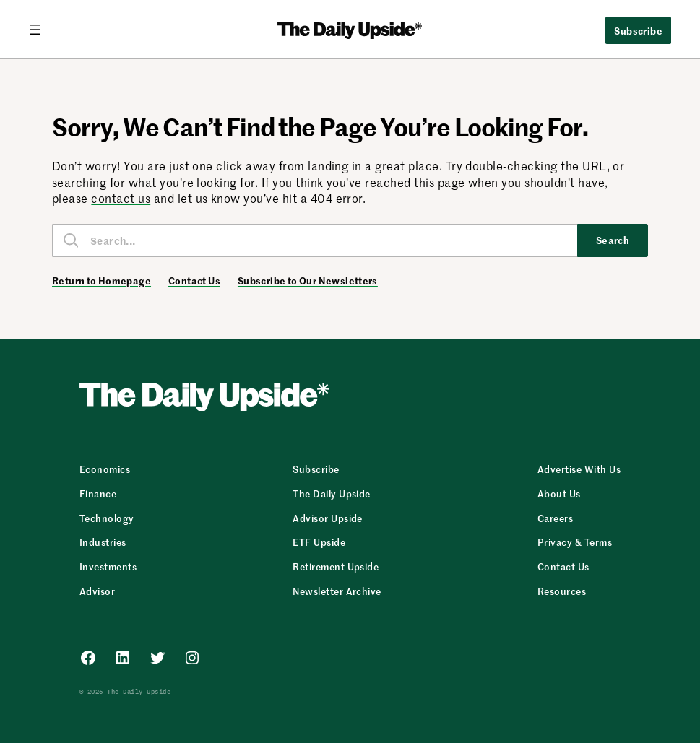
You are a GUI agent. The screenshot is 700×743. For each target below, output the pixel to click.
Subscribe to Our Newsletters (308, 281)
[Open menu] (41, 30)
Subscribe (638, 30)
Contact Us (194, 281)
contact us (121, 198)
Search (613, 240)
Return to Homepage (101, 281)
